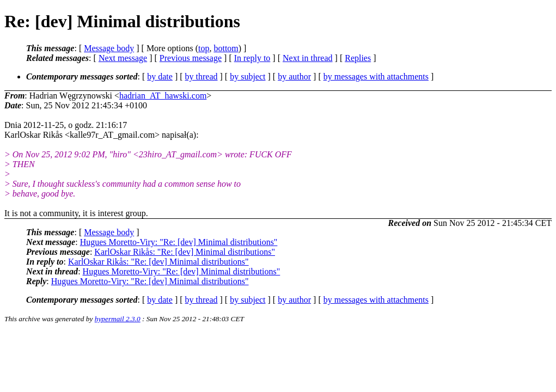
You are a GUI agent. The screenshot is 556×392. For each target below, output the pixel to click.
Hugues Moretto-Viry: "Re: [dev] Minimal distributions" (179, 242)
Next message (123, 58)
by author (294, 76)
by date (160, 76)
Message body (109, 48)
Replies (358, 58)
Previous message (191, 58)
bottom (226, 48)
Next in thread (308, 58)
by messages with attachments (376, 76)
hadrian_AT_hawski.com (163, 96)
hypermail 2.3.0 (118, 319)
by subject (248, 76)
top (204, 48)
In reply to (252, 58)
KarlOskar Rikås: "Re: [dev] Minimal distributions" (185, 252)
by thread (201, 76)
